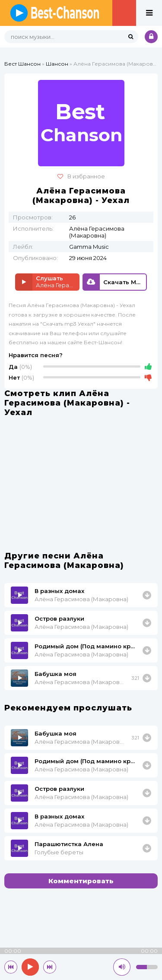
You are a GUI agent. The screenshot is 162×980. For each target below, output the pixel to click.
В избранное (81, 176)
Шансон (57, 64)
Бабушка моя (56, 674)
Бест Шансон (22, 64)
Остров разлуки (59, 618)
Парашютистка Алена (69, 844)
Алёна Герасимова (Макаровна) (81, 599)
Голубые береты (59, 852)
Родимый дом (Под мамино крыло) (87, 646)
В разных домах (59, 591)
